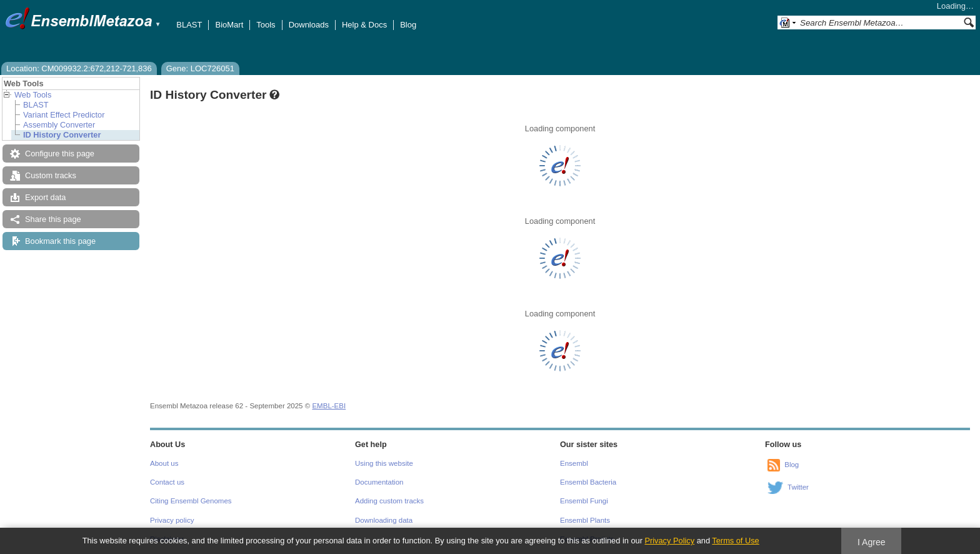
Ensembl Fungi (584, 501)
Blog (408, 25)
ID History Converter (62, 135)
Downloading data (384, 520)
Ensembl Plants (585, 520)
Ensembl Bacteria (588, 482)
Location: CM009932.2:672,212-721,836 (79, 68)
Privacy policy (172, 520)
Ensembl (574, 463)
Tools (266, 25)
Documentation (379, 482)
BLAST (189, 25)
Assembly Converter (59, 125)
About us (164, 463)
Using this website (384, 463)
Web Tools (33, 95)
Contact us (167, 482)
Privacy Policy (669, 541)
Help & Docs (364, 25)
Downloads (309, 25)
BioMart (229, 25)
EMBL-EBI (329, 406)
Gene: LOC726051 (200, 68)
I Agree (872, 542)
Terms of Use (735, 541)
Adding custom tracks (389, 501)
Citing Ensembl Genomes (191, 501)
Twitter (798, 487)
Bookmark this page (60, 241)
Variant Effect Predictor (64, 115)
